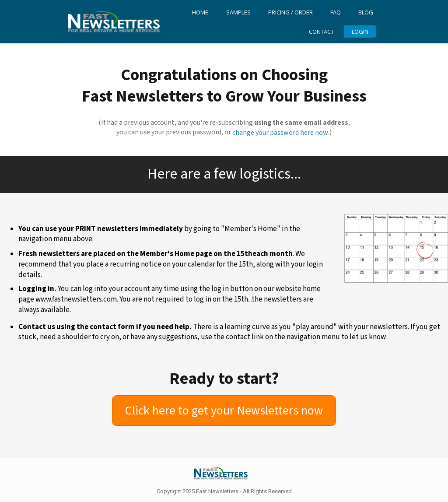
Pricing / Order (290, 12)
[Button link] (224, 411)
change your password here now (280, 133)
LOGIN (360, 32)
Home (200, 12)
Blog (366, 12)
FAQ (336, 12)
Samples (238, 12)
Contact (321, 32)
